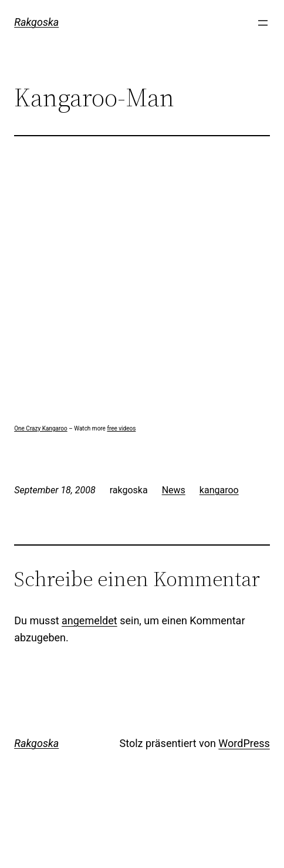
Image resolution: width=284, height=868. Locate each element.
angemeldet (89, 620)
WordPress (244, 743)
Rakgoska (36, 22)
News (174, 490)
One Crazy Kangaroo (41, 428)
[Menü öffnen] (263, 23)
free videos (121, 428)
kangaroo (219, 490)
